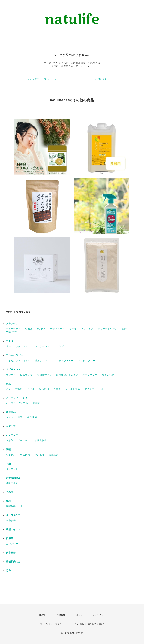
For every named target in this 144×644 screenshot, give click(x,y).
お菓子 (57, 389)
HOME (43, 615)
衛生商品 (11, 412)
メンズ (60, 346)
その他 (10, 492)
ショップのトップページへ (42, 79)
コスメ (10, 341)
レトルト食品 (73, 389)
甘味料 (19, 389)
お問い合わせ (102, 79)
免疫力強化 (108, 375)
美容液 (73, 329)
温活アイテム (13, 529)
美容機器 (11, 553)
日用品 (10, 538)
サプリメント (13, 370)
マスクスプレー (87, 361)
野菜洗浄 (40, 455)
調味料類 (44, 389)
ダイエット (12, 469)
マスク (10, 417)
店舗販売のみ (13, 562)
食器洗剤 (25, 455)
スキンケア (12, 324)
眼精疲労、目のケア (67, 375)
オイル (31, 389)
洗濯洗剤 (54, 455)
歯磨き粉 (11, 521)
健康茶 (36, 403)
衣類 (8, 464)
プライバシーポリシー (52, 624)
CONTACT (99, 615)
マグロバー (91, 389)
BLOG (79, 615)
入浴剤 (10, 441)
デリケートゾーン (108, 329)
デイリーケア (13, 329)
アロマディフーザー (63, 361)
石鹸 (124, 329)
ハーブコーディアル (17, 403)
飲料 (8, 501)
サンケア (11, 375)
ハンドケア (87, 329)
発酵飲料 (11, 506)
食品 (8, 384)
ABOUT (61, 615)
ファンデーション (42, 346)
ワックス (11, 455)
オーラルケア (13, 515)
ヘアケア (11, 426)
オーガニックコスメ (17, 346)
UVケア (41, 329)
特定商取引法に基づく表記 (89, 624)
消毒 (20, 417)
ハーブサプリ (90, 375)
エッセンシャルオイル (18, 361)
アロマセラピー (15, 355)
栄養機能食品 (13, 478)
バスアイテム (13, 435)
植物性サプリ (44, 375)
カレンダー (12, 544)
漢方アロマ (41, 361)
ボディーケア (57, 329)
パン (8, 389)
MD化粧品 (12, 332)
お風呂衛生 (41, 441)
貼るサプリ (26, 375)
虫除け (29, 329)
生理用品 (32, 417)
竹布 (8, 571)
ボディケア (24, 441)
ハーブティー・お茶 (17, 398)
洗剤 (8, 450)
